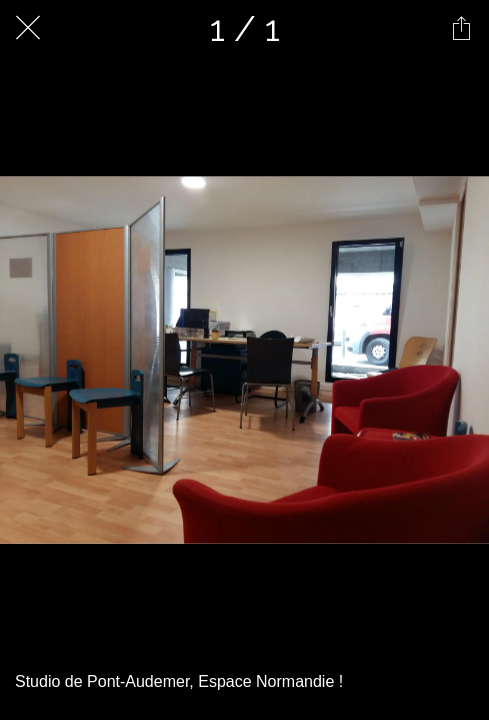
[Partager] (461, 28)
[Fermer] (28, 28)
